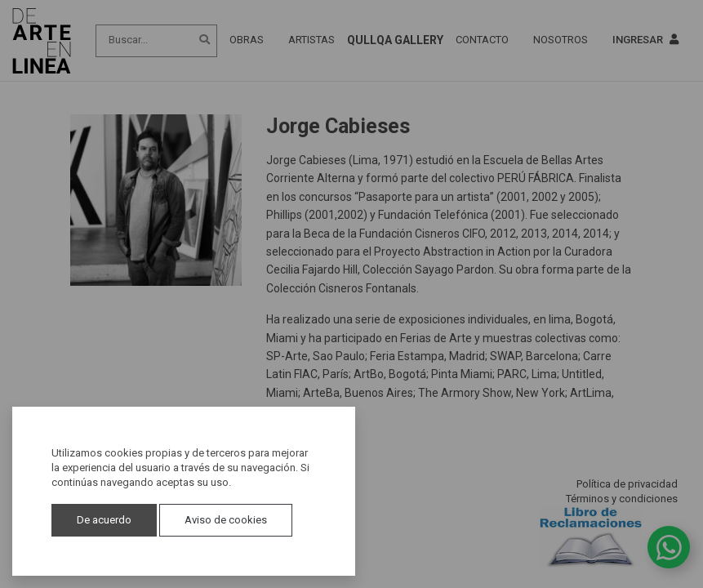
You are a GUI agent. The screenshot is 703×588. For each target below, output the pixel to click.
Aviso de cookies (226, 520)
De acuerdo (104, 520)
